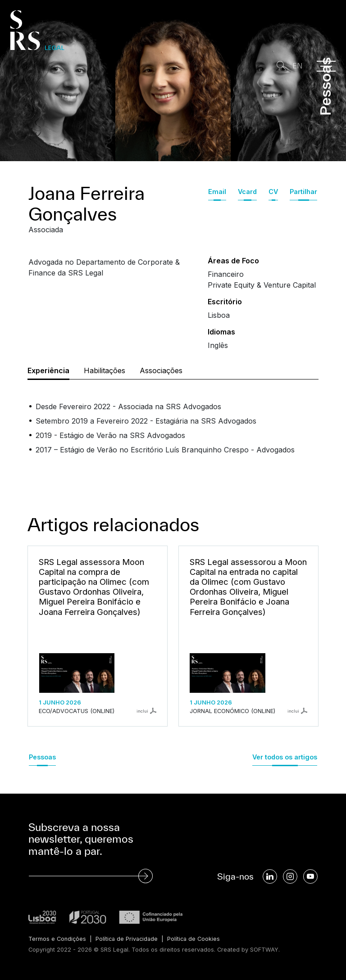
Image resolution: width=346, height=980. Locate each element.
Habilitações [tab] (105, 370)
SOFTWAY (264, 950)
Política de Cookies (196, 939)
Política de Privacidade (128, 939)
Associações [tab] (161, 370)
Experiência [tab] (48, 370)
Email (217, 192)
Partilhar (303, 192)
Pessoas (42, 757)
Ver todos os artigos (285, 757)
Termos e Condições (57, 939)
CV (273, 192)
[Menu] (326, 66)
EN (298, 66)
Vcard (247, 192)
